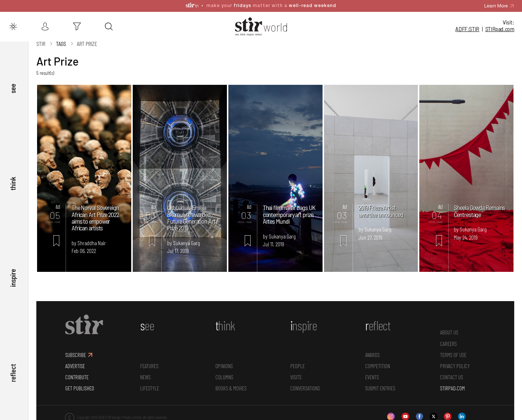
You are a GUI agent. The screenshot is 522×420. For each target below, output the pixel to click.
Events (372, 372)
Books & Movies (231, 383)
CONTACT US (452, 372)
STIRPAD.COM (452, 383)
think (13, 179)
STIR (500, 29)
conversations (305, 383)
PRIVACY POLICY (455, 361)
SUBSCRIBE (76, 349)
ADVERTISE (75, 361)
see (13, 83)
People (298, 361)
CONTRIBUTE (77, 372)
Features (149, 361)
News (145, 372)
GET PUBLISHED (80, 383)
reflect (13, 372)
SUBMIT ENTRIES (380, 383)
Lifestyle (150, 383)
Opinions (224, 361)
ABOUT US (449, 327)
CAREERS (448, 338)
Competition (378, 361)
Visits (296, 372)
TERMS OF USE (453, 349)
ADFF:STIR (467, 29)
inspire (13, 275)
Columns (224, 372)
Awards (372, 349)
